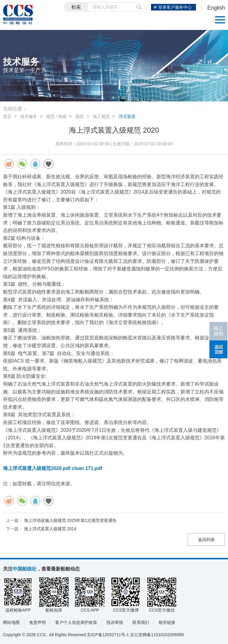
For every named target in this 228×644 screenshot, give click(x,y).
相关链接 (167, 622)
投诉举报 (115, 622)
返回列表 (206, 540)
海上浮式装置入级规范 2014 (50, 529)
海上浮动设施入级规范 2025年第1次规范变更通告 (70, 520)
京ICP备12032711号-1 (108, 635)
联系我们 (141, 622)
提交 (139, 7)
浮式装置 (127, 116)
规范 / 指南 (56, 116)
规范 (80, 116)
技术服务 (29, 116)
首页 (7, 116)
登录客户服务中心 (175, 7)
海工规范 (101, 116)
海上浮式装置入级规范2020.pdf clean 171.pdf (53, 468)
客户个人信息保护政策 (76, 622)
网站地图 (11, 622)
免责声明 (37, 622)
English (216, 8)
